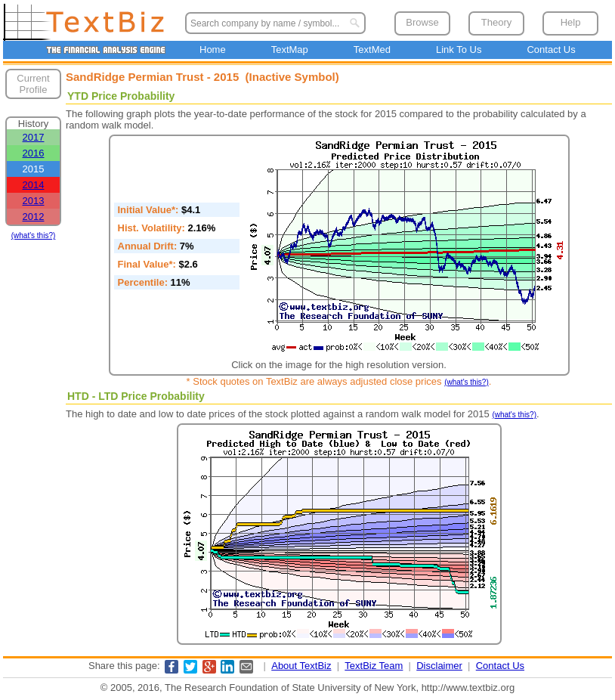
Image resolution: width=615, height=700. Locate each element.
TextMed (372, 50)
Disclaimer (439, 666)
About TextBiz (301, 666)
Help (571, 22)
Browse (422, 22)
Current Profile (33, 84)
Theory (496, 22)
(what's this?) (34, 235)
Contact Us (551, 50)
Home (213, 50)
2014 (34, 185)
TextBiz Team (374, 666)
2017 (34, 137)
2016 (34, 153)
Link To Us (459, 50)
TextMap (290, 50)
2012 (34, 217)
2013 (34, 201)
